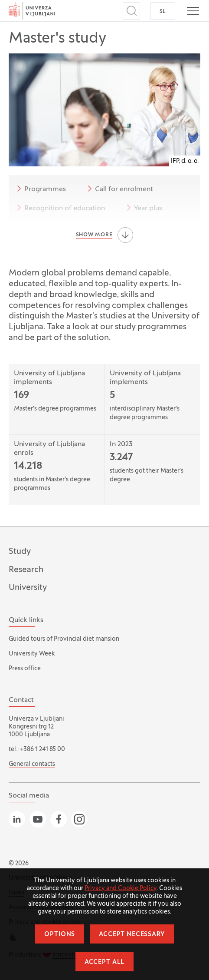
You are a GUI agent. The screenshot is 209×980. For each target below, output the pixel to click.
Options (60, 935)
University (28, 588)
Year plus (143, 208)
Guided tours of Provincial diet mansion (64, 639)
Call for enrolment (119, 189)
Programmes (40, 189)
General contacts (32, 764)
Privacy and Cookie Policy (121, 889)
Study (20, 552)
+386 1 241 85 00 (42, 750)
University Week (32, 654)
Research (26, 570)
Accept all (104, 962)
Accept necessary (132, 935)
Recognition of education (59, 208)
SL (163, 12)
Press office (25, 669)
